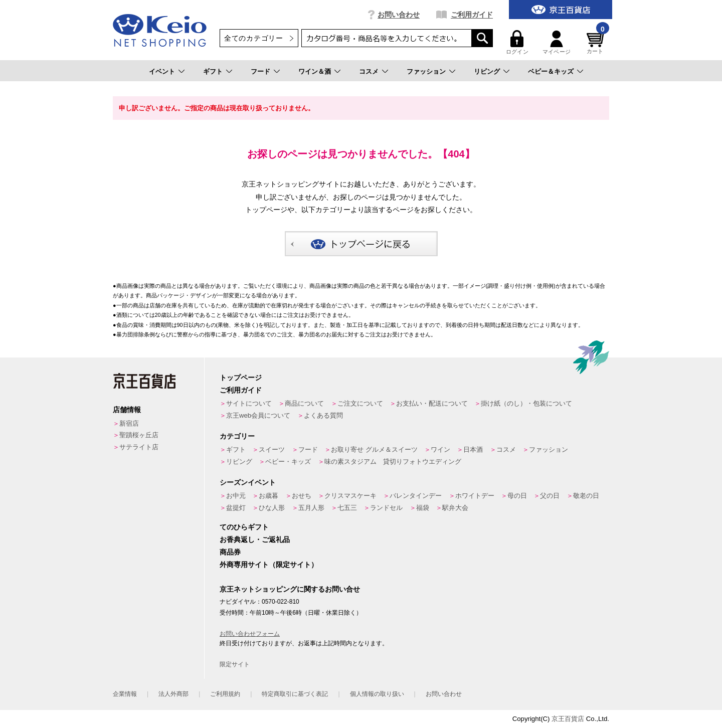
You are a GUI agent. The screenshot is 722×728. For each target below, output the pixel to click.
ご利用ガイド (472, 15)
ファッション (426, 71)
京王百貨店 (568, 719)
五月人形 (311, 508)
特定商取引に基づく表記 (295, 694)
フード (260, 71)
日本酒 (473, 449)
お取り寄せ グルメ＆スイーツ (374, 449)
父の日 (550, 496)
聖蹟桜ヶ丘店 (139, 435)
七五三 (347, 508)
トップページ (241, 378)
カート (597, 42)
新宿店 (129, 423)
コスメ (369, 71)
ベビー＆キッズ (551, 71)
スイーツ (272, 449)
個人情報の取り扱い (377, 694)
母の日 (517, 496)
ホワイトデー (475, 496)
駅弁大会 (455, 508)
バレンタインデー (416, 496)
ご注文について (360, 403)
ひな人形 (272, 508)
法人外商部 (173, 694)
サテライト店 (139, 447)
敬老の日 (586, 496)
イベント (162, 71)
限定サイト (235, 664)
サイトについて (249, 403)
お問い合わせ (399, 15)
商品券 (230, 552)
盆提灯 (236, 508)
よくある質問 (323, 415)
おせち (302, 496)
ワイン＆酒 (315, 71)
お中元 (236, 496)
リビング (487, 71)
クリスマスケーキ (350, 496)
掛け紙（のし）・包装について (526, 403)
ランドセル (386, 508)
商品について (304, 403)
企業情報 (125, 694)
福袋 (423, 508)
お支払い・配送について (432, 403)
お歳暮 (268, 496)
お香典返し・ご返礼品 (255, 539)
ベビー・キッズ (288, 462)
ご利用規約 (225, 694)
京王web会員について (258, 415)
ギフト (213, 71)
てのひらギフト (244, 527)
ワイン (440, 449)
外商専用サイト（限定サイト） (269, 565)
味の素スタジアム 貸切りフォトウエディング (393, 462)
